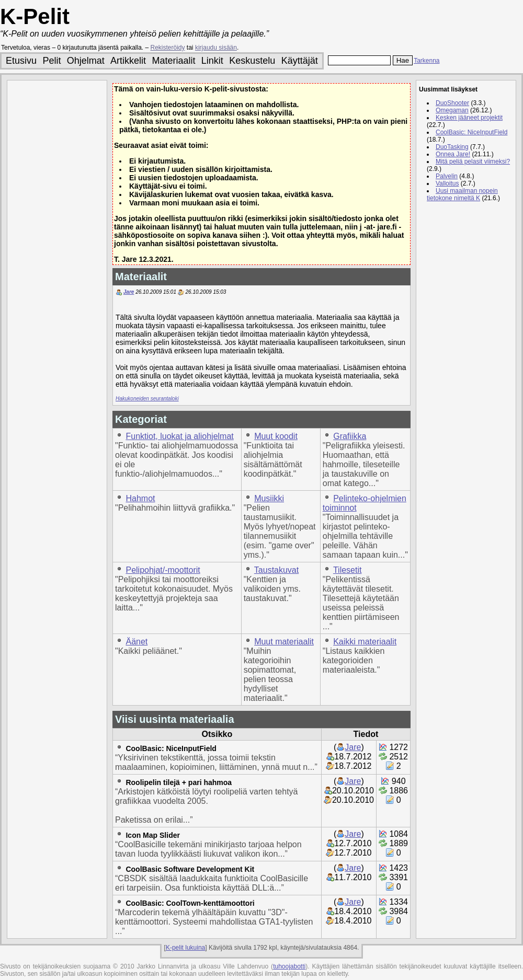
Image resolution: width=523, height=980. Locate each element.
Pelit (52, 61)
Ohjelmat (86, 61)
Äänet (137, 642)
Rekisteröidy (168, 48)
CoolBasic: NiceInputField (171, 748)
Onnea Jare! (453, 154)
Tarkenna (427, 61)
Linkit (212, 61)
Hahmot (140, 498)
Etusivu (21, 61)
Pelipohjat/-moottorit (163, 570)
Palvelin (447, 176)
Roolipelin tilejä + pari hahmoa (179, 782)
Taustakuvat (276, 570)
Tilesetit (348, 570)
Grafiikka (350, 436)
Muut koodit (276, 436)
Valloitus (447, 183)
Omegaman (452, 110)
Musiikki (269, 498)
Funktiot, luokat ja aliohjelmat (179, 436)
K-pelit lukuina (185, 948)
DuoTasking (452, 147)
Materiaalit (173, 61)
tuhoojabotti (289, 966)
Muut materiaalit (284, 642)
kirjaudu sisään (216, 48)
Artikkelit (128, 61)
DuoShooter (452, 103)
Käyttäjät (300, 61)
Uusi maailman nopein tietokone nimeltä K (462, 194)
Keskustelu (252, 61)
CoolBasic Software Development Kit (190, 869)
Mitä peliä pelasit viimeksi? (473, 162)
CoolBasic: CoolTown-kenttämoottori (190, 903)
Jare (129, 292)
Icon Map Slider (152, 835)
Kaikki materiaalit (365, 642)
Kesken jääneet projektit (469, 118)
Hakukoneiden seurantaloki (147, 399)
